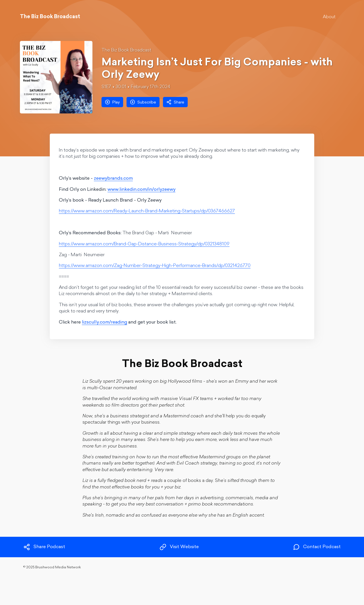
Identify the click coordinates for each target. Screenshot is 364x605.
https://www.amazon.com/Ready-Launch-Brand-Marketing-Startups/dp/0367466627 (147, 211)
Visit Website (179, 547)
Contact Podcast (317, 547)
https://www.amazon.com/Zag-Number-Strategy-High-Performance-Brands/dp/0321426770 (155, 266)
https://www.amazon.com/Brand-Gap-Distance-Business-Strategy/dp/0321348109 (144, 244)
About (329, 17)
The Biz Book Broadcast (126, 50)
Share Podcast (44, 547)
